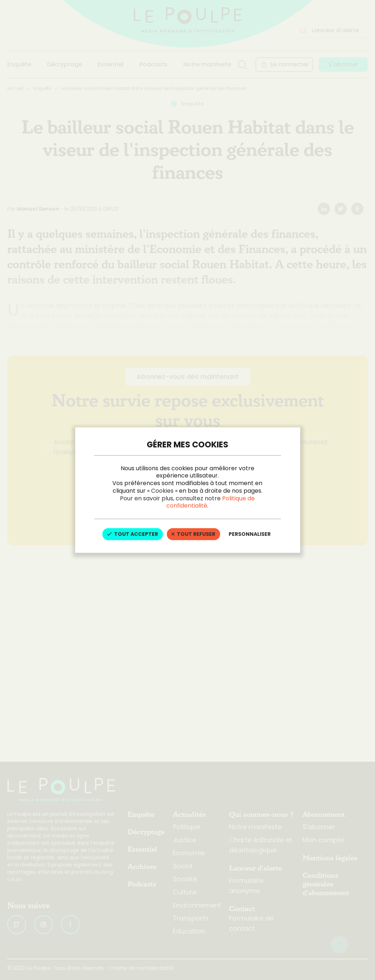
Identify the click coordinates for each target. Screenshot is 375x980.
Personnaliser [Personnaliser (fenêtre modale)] (250, 534)
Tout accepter (132, 534)
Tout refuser (193, 534)
